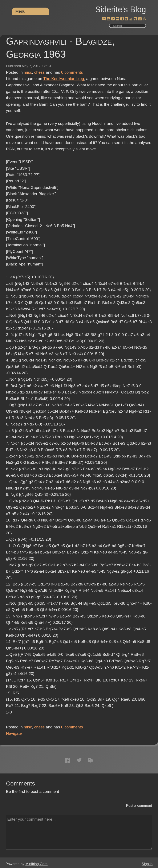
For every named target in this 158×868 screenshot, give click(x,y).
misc (28, 72)
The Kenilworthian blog (64, 79)
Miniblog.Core (37, 864)
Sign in (147, 864)
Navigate (14, 733)
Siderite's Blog (121, 9)
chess (40, 72)
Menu (20, 11)
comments (72, 72)
